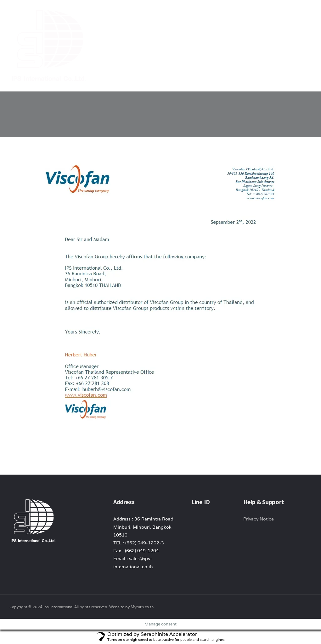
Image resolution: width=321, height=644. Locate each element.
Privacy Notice (259, 519)
